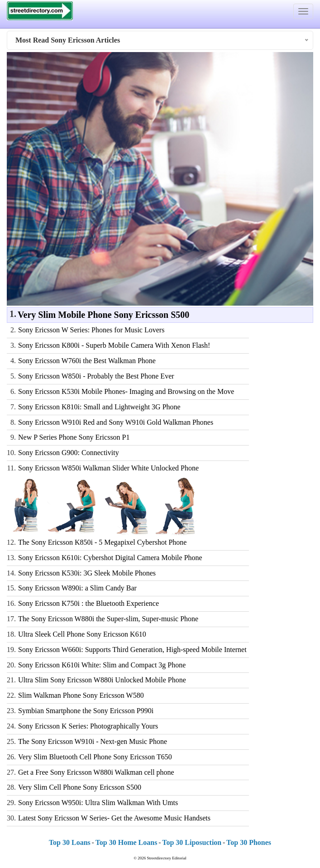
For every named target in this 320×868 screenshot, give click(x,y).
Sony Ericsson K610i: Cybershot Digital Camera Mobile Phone (110, 558)
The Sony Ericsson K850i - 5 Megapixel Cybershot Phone (102, 542)
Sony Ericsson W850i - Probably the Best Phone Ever (96, 376)
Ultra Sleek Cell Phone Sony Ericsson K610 (82, 634)
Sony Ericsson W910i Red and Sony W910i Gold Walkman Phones (116, 422)
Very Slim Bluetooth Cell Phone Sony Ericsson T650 (95, 757)
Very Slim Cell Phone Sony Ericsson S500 (80, 787)
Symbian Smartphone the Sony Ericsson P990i (86, 711)
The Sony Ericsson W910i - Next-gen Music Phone (93, 741)
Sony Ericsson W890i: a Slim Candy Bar (77, 588)
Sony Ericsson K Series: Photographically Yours (88, 726)
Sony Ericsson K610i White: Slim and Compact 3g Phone (102, 665)
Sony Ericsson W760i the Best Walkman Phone (87, 361)
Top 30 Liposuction (192, 842)
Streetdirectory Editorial (167, 858)
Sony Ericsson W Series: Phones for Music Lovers (91, 330)
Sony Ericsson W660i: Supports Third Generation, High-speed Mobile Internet (132, 650)
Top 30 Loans (70, 842)
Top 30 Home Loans (127, 842)
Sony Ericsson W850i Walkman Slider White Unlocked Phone (108, 468)
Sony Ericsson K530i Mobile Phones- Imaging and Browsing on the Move (126, 391)
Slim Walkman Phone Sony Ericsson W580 (81, 695)
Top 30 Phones (249, 842)
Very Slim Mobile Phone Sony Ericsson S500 (103, 315)
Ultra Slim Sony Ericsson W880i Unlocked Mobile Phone (102, 680)
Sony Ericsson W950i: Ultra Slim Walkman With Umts (98, 803)
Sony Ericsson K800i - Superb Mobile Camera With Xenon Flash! (114, 345)
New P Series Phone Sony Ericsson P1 (74, 437)
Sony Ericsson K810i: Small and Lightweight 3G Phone (99, 407)
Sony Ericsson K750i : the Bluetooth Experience (88, 603)
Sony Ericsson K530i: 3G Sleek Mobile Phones (87, 573)
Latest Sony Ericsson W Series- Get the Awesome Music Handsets (114, 818)
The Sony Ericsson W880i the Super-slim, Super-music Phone (108, 619)
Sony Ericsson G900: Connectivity (69, 453)
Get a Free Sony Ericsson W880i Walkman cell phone (96, 772)
